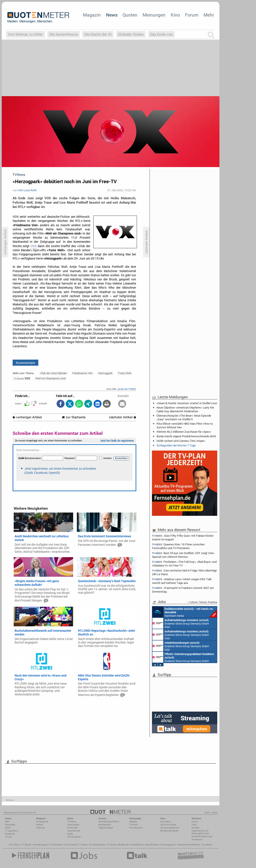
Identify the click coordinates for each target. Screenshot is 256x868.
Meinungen (154, 15)
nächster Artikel (123, 417)
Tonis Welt (125, 373)
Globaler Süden (131, 34)
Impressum (197, 839)
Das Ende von (161, 34)
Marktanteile (105, 825)
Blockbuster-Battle (169, 831)
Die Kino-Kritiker (168, 825)
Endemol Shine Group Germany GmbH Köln (181, 623)
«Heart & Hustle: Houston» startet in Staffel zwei (187, 403)
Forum (192, 15)
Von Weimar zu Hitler (25, 34)
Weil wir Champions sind (51, 378)
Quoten (130, 15)
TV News (83, 845)
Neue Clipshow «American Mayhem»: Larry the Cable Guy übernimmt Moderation (185, 409)
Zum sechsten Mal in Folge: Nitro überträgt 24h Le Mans (184, 572)
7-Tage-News (12, 831)
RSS (7, 822)
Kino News (15, 845)
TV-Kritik (133, 825)
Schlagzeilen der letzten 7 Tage (176, 445)
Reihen (40, 825)
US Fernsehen (71, 845)
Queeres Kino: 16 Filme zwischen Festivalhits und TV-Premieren (178, 546)
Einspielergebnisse (170, 828)
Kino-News (166, 822)
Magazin (92, 15)
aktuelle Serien (152, 845)
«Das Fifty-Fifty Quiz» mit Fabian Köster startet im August (183, 537)
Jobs (194, 825)
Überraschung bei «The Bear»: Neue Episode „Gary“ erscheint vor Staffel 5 (184, 417)
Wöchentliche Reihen (109, 822)
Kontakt (195, 828)
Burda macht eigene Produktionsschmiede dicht (186, 436)
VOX (34, 246)
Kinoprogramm (168, 845)
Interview (41, 828)
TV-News (72, 822)
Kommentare (25, 363)
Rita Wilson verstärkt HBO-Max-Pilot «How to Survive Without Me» (185, 425)
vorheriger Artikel (27, 417)
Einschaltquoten (97, 845)
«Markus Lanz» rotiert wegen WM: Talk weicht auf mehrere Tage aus (182, 581)
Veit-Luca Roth (27, 190)
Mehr (209, 15)
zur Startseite (74, 417)
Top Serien (207, 845)
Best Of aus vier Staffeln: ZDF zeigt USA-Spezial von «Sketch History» (183, 555)
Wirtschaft (72, 828)
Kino (175, 15)
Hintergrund (42, 822)
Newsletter (10, 825)
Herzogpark (105, 373)
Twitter (8, 837)
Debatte (133, 822)
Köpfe (70, 834)
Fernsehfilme (137, 845)
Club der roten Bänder (54, 373)
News (112, 15)
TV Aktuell (26, 845)
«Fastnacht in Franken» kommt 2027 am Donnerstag (183, 590)
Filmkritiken (57, 845)
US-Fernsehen (74, 837)
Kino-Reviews (136, 828)
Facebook (10, 834)
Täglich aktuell (106, 828)
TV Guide (112, 845)
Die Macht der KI (98, 34)
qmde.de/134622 (127, 389)
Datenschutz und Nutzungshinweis (200, 832)
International (74, 831)
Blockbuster (123, 845)
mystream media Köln (185, 612)
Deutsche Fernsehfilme (189, 845)
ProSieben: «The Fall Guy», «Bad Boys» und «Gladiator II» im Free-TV (184, 564)
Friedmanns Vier (82, 373)
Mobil (8, 828)
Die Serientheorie (64, 34)
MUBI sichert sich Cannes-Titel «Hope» (181, 441)
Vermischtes (73, 825)
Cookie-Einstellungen (202, 836)
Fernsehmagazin (41, 845)
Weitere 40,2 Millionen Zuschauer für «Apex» (184, 432)
